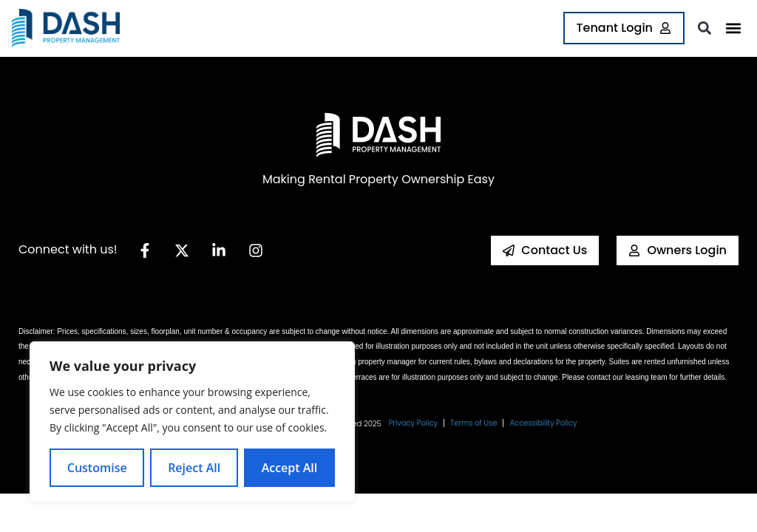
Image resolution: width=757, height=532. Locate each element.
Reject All (194, 468)
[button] (733, 28)
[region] (192, 422)
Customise (97, 468)
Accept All (290, 468)
